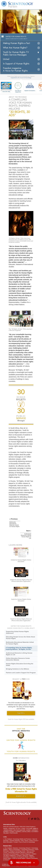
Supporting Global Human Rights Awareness (17, 632)
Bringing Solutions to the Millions (18, 669)
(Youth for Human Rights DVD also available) (21, 719)
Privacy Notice (6, 866)
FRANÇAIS (12, 829)
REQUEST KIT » (21, 796)
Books (26, 841)
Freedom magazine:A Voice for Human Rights (15, 69)
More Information (8, 842)
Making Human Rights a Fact (17, 43)
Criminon (19, 855)
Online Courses (33, 841)
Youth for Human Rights (19, 858)
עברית (18, 828)
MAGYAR (22, 830)
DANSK (5, 829)
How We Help (6, 92)
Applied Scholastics (30, 86)
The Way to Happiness (18, 87)
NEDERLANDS (8, 830)
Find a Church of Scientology (27, 842)
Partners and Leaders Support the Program (21, 673)
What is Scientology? (15, 849)
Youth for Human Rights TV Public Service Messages (16, 53)
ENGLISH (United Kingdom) (27, 827)
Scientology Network (25, 848)
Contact (16, 842)
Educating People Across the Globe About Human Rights (20, 638)
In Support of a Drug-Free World (19, 857)
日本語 (23, 829)
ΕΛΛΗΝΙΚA (35, 832)
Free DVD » (21, 713)
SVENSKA (35, 830)
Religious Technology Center (18, 851)
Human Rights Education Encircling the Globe (20, 664)
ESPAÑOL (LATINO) (9, 832)
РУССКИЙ (29, 829)
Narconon (26, 855)
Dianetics (16, 848)
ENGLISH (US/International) (11, 827)
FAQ (22, 841)
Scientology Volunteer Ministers (17, 852)
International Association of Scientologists (18, 853)
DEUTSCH (17, 830)
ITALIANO (6, 833)
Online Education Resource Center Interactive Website (18, 659)
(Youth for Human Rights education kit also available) (21, 802)
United (6, 59)
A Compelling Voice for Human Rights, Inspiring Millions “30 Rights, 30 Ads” (19, 648)
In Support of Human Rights (16, 64)
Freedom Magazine (25, 854)
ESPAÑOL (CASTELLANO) (23, 832)
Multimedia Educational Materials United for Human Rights (20, 643)
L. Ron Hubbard (8, 839)
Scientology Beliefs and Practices (22, 839)
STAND (34, 854)
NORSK (28, 830)
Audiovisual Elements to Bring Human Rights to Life (19, 654)
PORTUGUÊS (14, 833)
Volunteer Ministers (15, 841)
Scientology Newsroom (28, 849)
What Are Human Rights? (15, 48)
